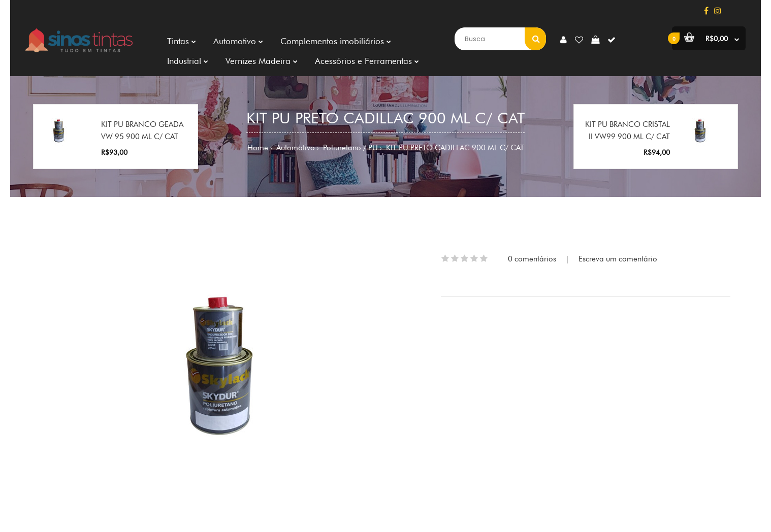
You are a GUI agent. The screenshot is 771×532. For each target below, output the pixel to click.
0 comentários (532, 259)
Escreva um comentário (618, 259)
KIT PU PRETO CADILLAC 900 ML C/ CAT (454, 148)
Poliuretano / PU (349, 148)
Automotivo (295, 148)
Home (258, 148)
